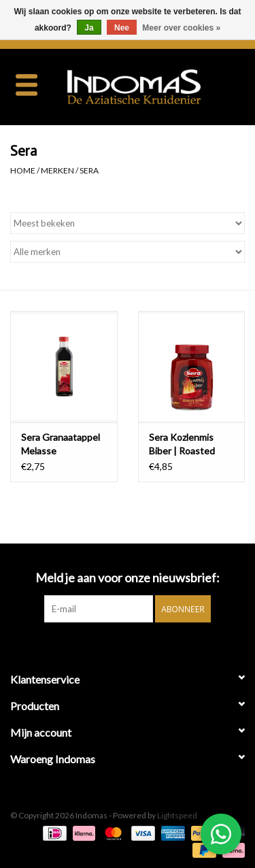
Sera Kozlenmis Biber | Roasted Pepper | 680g (182, 445)
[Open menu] (27, 84)
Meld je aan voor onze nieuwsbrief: (128, 578)
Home (23, 170)
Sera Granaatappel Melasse (61, 444)
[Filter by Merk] (128, 252)
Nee (122, 28)
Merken (57, 170)
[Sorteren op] (128, 223)
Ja (89, 28)
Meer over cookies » (181, 28)
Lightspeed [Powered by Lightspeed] (177, 815)
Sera (89, 170)
